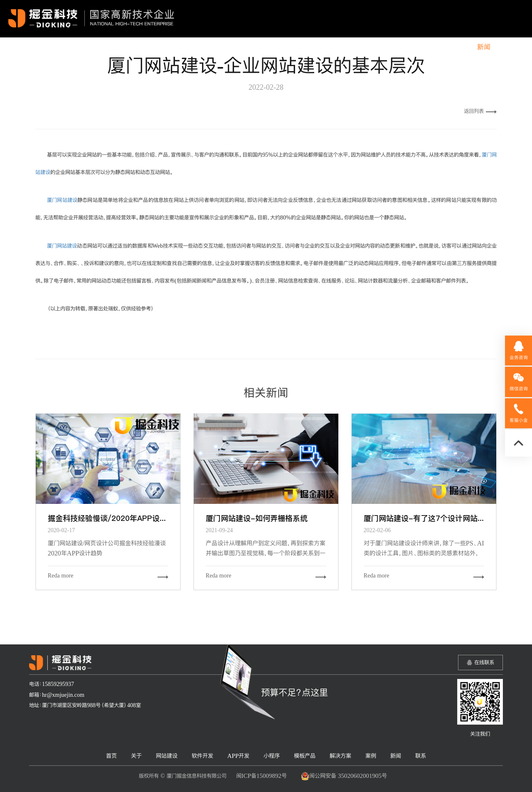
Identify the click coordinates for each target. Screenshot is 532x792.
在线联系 (484, 662)
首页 (171, 47)
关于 (197, 47)
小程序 (347, 47)
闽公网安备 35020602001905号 (344, 776)
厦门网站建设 (62, 200)
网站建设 (231, 47)
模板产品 (384, 47)
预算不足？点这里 (294, 692)
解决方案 (424, 47)
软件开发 (271, 47)
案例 (457, 47)
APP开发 (311, 47)
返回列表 (480, 111)
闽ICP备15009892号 (261, 776)
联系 (510, 47)
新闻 (484, 47)
